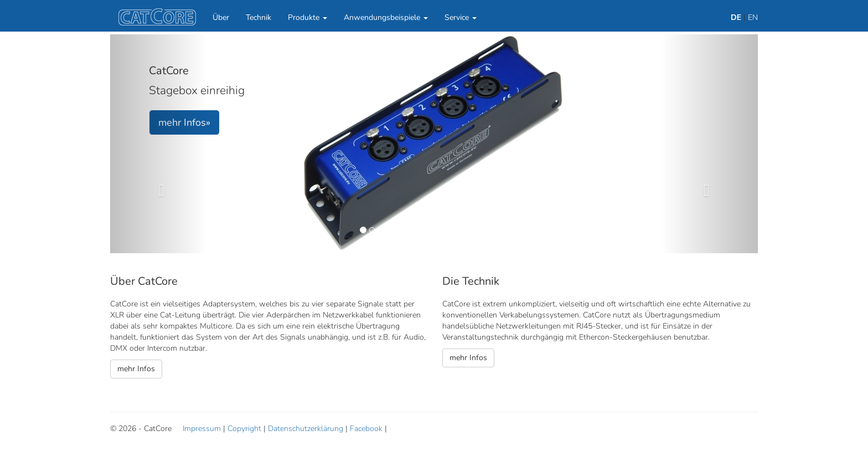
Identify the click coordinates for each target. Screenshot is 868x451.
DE (736, 17)
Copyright (244, 429)
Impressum (202, 429)
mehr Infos (136, 369)
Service (461, 17)
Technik (259, 17)
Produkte (308, 17)
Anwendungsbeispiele (386, 17)
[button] (159, 144)
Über (221, 17)
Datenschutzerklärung (306, 429)
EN (753, 17)
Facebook (366, 429)
